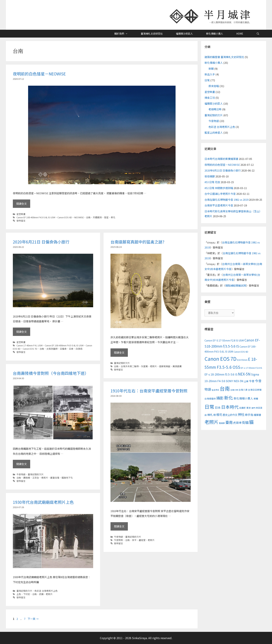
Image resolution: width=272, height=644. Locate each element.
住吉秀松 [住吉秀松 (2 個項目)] (215, 390)
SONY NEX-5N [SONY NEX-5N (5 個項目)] (235, 381)
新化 (113, 217)
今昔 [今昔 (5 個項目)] (252, 381)
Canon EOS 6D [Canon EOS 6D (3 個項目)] (241, 352)
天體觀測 (97, 217)
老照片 (153, 366)
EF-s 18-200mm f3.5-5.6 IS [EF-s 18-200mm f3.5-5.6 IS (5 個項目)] (221, 374)
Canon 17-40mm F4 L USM (29, 345)
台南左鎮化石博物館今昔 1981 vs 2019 (226, 200)
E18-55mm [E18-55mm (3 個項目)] (242, 360)
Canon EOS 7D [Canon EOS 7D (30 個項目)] (220, 359)
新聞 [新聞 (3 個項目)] (256, 399)
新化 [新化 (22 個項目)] (229, 398)
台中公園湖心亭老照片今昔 (220, 194)
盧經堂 (142, 540)
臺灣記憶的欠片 (122, 363)
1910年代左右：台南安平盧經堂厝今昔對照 (149, 391)
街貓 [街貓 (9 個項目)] (245, 422)
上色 (19, 594)
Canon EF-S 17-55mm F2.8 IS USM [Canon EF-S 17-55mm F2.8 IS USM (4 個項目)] (224, 340)
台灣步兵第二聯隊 (130, 366)
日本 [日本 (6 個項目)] (218, 407)
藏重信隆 (55, 478)
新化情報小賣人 (215, 34)
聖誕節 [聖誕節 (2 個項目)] (222, 423)
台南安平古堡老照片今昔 (219, 205)
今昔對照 (118, 540)
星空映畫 (21, 214)
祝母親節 (210, 176)
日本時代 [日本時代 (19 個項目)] (230, 407)
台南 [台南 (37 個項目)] (225, 388)
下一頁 (33, 619)
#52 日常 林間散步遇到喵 (219, 188)
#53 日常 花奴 (212, 182)
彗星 (106, 217)
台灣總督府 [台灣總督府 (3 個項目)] (210, 399)
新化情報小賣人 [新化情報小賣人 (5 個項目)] (243, 398)
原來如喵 (214, 86)
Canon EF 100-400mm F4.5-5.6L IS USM (36, 217)
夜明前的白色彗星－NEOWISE (39, 74)
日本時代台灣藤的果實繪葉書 (221, 159)
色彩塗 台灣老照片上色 (46, 591)
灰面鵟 (144, 366)
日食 (71, 349)
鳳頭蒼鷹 (177, 366)
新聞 (211, 69)
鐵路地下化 (67, 478)
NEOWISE (79, 217)
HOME (240, 34)
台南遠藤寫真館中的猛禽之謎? (137, 242)
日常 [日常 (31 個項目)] (209, 407)
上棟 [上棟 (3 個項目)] (246, 381)
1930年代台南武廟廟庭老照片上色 (43, 502)
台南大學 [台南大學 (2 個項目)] (234, 390)
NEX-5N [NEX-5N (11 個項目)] (244, 374)
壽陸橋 (27, 478)
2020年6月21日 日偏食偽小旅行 (41, 242)
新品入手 (210, 74)
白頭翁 (79, 349)
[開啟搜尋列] (258, 34)
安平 (134, 540)
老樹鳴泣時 (215, 109)
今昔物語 (21, 474)
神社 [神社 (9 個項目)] (241, 414)
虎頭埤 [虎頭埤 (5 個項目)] (237, 423)
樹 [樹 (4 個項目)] (215, 415)
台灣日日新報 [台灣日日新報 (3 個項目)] (255, 390)
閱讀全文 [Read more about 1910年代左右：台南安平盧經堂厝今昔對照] (119, 526)
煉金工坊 (210, 98)
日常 (207, 80)
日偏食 (63, 349)
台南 (88, 217)
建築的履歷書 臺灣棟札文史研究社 (224, 57)
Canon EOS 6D (65, 217)
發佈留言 (21, 221)
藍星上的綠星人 (214, 133)
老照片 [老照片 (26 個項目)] (212, 422)
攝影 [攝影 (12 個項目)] (220, 398)
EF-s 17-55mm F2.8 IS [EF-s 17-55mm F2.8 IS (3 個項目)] (251, 368)
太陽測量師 (52, 349)
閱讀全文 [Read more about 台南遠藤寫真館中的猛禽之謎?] (119, 352)
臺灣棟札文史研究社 (152, 34)
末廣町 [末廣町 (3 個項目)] (242, 408)
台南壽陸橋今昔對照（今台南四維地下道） (51, 373)
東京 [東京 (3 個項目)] (249, 408)
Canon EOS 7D (30, 349)
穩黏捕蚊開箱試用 (236, 285)
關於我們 (124, 34)
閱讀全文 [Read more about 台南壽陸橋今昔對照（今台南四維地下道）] (22, 464)
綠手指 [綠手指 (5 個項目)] (249, 415)
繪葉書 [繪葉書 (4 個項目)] (257, 415)
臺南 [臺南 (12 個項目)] (229, 422)
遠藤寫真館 (165, 366)
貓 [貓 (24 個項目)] (251, 422)
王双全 (36, 478)
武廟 (41, 594)
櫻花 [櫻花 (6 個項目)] (219, 415)
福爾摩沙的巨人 (184, 34)
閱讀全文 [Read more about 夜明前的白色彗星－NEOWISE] (22, 204)
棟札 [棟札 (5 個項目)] (210, 415)
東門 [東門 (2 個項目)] (253, 408)
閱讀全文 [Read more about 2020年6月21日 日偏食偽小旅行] (22, 332)
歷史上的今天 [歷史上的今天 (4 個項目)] (230, 415)
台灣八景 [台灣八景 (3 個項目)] (243, 390)
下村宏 (27, 594)
